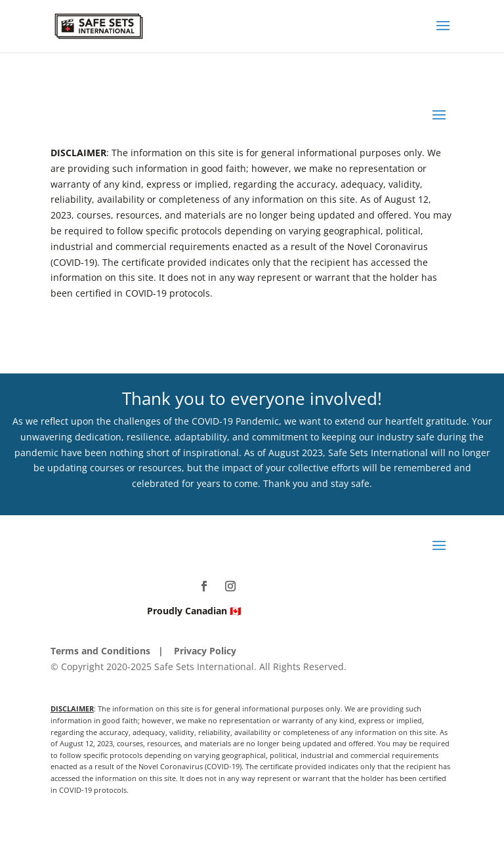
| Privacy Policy (197, 651)
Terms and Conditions (100, 651)
